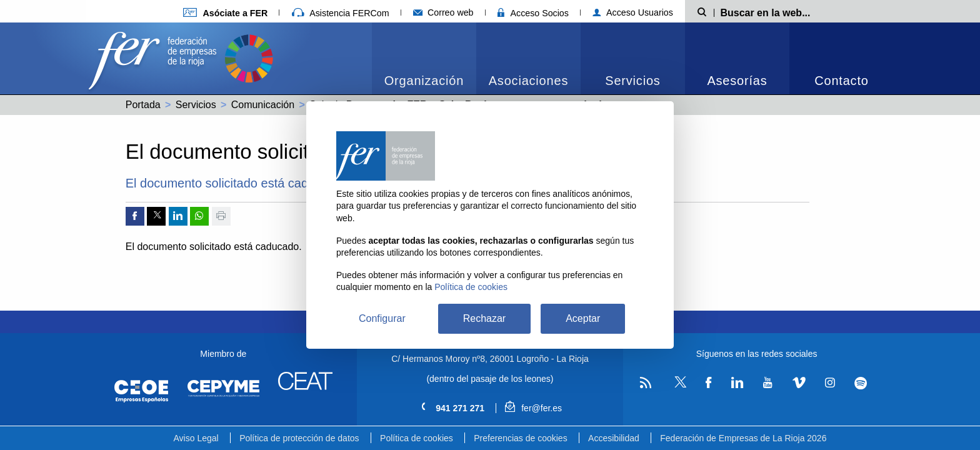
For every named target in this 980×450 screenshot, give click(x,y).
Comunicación (263, 105)
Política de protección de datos (299, 438)
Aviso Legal (196, 438)
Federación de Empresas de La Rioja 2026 (743, 438)
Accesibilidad (614, 438)
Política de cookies (417, 438)
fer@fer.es (533, 408)
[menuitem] (424, 58)
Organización (424, 81)
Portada (143, 105)
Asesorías (737, 81)
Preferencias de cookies (520, 438)
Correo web (443, 12)
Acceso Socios (533, 13)
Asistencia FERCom (341, 13)
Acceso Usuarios (633, 12)
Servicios (632, 81)
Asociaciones (528, 81)
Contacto (841, 81)
